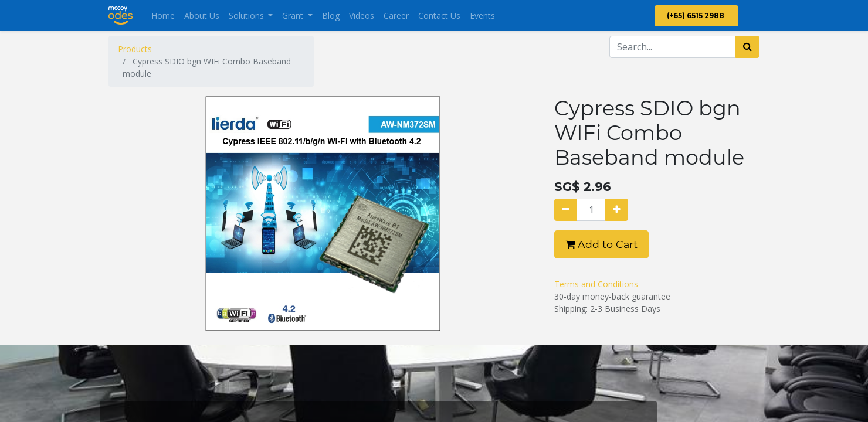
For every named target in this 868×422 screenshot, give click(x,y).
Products (135, 49)
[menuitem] (163, 16)
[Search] (747, 47)
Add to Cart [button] (601, 244)
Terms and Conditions (596, 284)
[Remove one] (566, 210)
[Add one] (617, 210)
